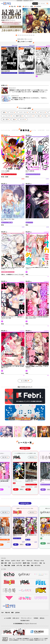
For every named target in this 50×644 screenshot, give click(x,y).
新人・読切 (5, 119)
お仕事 (13, 565)
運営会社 (42, 618)
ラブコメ (12, 112)
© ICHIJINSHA (18, 624)
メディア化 (19, 565)
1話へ (16, 489)
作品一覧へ (5, 457)
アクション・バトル (39, 561)
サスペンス (42, 112)
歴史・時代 (4, 563)
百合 (39, 116)
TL (2, 565)
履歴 (20, 6)
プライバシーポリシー (26, 618)
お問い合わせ (16, 618)
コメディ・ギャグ (23, 112)
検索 (12, 612)
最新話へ (22, 489)
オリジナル (22, 119)
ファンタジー (30, 116)
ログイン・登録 (29, 6)
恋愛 (4, 112)
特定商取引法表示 (25, 621)
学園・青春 (7, 565)
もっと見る (24, 381)
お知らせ (4, 85)
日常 (10, 563)
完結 (14, 119)
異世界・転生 (19, 116)
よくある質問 (7, 618)
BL (45, 116)
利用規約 (36, 618)
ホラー (33, 112)
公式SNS (39, 6)
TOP (2, 612)
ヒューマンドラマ (7, 116)
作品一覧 (13, 6)
